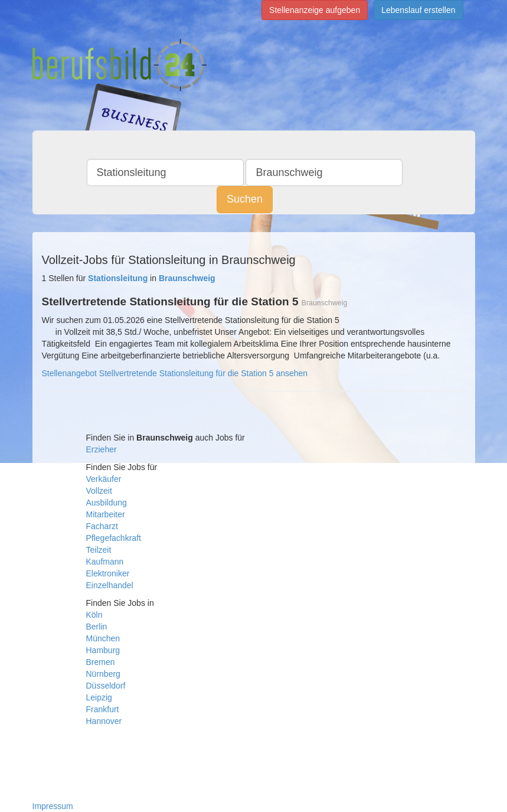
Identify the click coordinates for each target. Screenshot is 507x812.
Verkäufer (104, 479)
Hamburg (103, 650)
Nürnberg (103, 674)
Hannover (104, 721)
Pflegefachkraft (114, 538)
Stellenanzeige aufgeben (315, 10)
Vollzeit (99, 491)
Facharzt (102, 526)
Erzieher (102, 449)
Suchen (245, 199)
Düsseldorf (106, 686)
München (103, 638)
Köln (94, 615)
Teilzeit (99, 550)
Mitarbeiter (106, 514)
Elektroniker (108, 573)
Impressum (53, 806)
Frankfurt (103, 709)
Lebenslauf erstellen (418, 10)
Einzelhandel (110, 585)
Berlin (97, 627)
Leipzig (99, 697)
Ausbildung (107, 503)
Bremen (101, 662)
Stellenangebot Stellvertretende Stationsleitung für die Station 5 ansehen (175, 373)
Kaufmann (105, 562)
